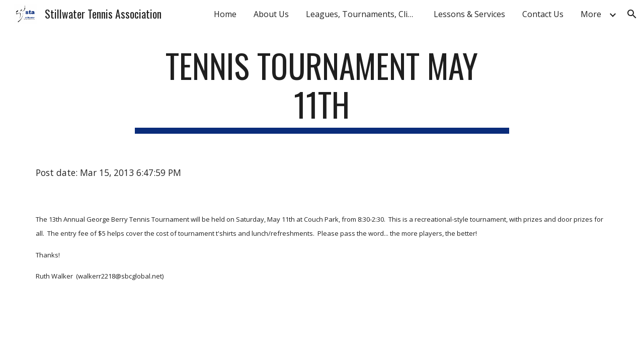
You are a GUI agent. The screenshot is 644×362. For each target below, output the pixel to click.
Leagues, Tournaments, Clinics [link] (364, 14)
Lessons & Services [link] (469, 14)
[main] (322, 90)
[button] (632, 14)
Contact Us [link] (543, 14)
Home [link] (225, 14)
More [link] (591, 14)
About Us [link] (271, 14)
